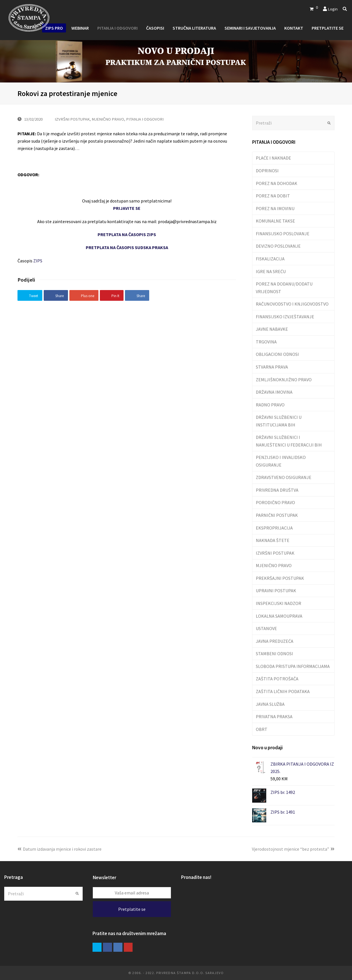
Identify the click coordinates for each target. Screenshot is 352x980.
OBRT (262, 729)
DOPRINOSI (267, 171)
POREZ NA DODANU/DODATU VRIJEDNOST (284, 288)
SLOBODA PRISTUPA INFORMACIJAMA (293, 666)
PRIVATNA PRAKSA (274, 717)
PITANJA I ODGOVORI (145, 119)
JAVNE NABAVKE (272, 329)
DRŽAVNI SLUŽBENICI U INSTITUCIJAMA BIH (279, 421)
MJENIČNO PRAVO (108, 119)
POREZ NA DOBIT (273, 196)
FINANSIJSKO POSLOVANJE (283, 234)
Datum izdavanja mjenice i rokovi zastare (60, 849)
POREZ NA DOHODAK (277, 183)
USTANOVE (266, 628)
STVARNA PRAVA (272, 367)
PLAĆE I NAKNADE (273, 158)
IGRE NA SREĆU (271, 271)
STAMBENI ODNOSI (274, 654)
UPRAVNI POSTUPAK (276, 591)
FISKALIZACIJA (270, 259)
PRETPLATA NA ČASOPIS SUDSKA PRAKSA (127, 247)
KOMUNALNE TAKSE (275, 221)
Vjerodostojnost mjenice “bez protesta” (293, 849)
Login (333, 9)
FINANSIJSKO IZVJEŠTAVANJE (285, 317)
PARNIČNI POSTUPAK (277, 515)
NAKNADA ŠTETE (273, 540)
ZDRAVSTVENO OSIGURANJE (284, 477)
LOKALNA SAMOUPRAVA (279, 616)
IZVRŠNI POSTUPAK (72, 119)
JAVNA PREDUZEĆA (275, 641)
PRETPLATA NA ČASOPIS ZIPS (127, 234)
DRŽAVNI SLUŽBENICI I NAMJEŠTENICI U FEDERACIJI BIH (289, 441)
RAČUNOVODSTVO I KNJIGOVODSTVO (292, 304)
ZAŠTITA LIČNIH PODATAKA (283, 691)
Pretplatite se (132, 909)
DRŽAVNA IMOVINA (274, 392)
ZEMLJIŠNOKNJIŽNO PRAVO (284, 380)
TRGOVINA (266, 342)
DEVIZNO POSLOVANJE (278, 246)
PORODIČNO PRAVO (275, 502)
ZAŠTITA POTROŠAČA (277, 679)
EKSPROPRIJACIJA (274, 528)
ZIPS (38, 261)
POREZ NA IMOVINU (275, 208)
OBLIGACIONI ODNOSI (277, 354)
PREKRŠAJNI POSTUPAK (280, 578)
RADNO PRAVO (270, 405)
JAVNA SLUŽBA (270, 704)
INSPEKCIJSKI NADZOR (279, 603)
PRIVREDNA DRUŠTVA (277, 490)
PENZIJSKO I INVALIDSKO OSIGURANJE (281, 461)
